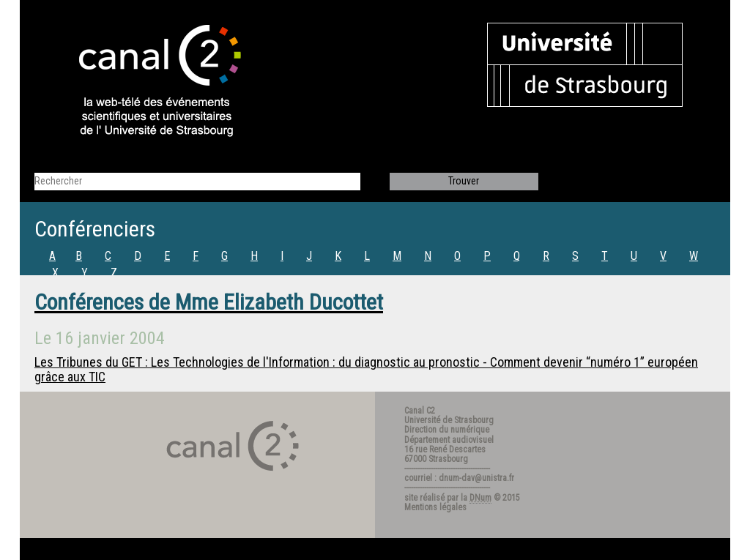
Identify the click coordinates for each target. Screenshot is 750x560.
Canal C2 (420, 411)
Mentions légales (435, 507)
